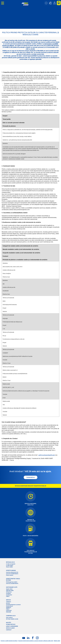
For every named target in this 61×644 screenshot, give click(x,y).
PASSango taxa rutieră (12, 582)
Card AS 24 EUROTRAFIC (12, 574)
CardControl (9, 595)
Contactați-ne (31, 477)
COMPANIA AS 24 (11, 616)
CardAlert (8, 593)
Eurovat (8, 603)
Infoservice (9, 592)
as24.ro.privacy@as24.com (47, 455)
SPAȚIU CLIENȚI (10, 628)
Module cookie (57, 641)
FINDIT (8, 596)
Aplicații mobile (10, 590)
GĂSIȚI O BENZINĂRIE (12, 626)
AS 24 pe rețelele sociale (12, 619)
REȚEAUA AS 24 (10, 562)
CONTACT (9, 630)
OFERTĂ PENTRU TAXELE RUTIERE (13, 579)
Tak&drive (9, 602)
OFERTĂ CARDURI (11, 570)
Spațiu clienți (9, 589)
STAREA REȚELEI (11, 624)
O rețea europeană (11, 564)
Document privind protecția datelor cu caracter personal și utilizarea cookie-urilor (36, 641)
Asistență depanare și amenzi (13, 605)
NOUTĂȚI (9, 623)
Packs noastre (10, 575)
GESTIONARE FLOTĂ (12, 587)
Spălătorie (9, 608)
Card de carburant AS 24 (12, 572)
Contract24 (9, 610)
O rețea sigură (10, 565)
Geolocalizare (9, 606)
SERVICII (8, 600)
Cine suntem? (9, 618)
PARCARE (8, 612)
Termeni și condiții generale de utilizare (9, 641)
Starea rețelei (9, 567)
